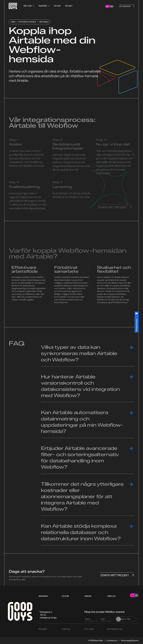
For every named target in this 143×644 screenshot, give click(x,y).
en (112, 6)
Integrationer (27, 22)
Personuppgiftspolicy (130, 640)
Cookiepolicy (112, 640)
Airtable (44, 22)
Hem (13, 22)
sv (107, 6)
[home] (13, 6)
